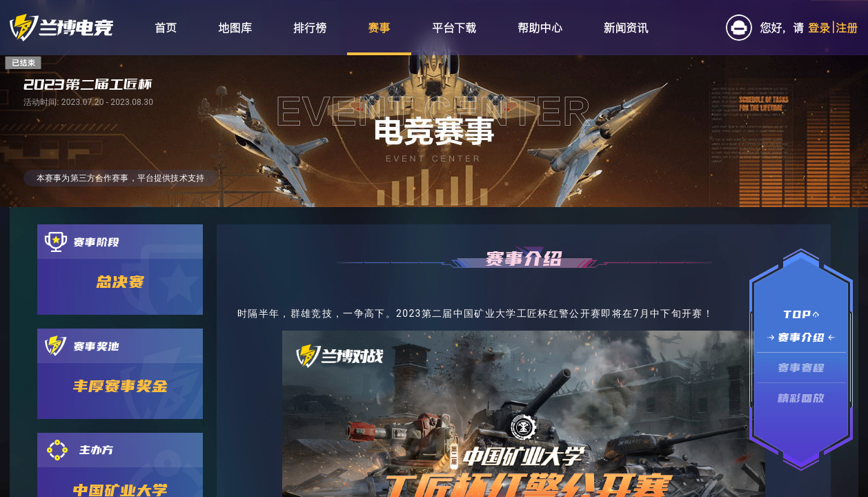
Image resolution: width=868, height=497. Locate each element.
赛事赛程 (801, 368)
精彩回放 (801, 398)
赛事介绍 (801, 337)
